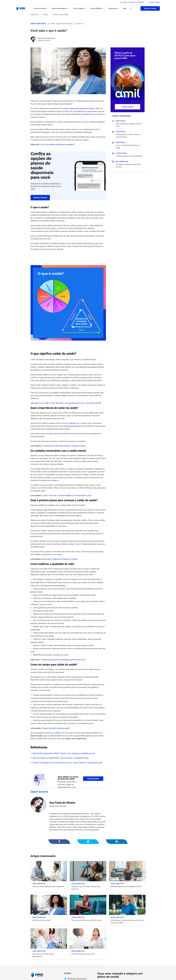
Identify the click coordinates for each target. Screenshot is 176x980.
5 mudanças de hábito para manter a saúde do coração (64, 446)
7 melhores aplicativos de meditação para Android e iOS (62, 660)
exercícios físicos (47, 633)
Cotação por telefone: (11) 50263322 (132, 2)
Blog (125, 8)
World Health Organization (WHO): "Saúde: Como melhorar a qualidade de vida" (64, 753)
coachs (68, 627)
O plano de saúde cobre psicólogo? (56, 728)
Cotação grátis (93, 779)
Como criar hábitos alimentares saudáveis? (57, 144)
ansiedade (77, 132)
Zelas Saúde (55, 736)
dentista (72, 598)
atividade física (88, 114)
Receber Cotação (154, 2)
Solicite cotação (128, 107)
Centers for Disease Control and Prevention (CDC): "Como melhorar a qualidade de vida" (67, 763)
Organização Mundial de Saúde (82, 108)
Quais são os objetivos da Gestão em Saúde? (60, 559)
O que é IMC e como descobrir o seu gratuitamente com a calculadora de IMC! (70, 403)
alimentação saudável (73, 426)
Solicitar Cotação (150, 8)
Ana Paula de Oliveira (48, 38)
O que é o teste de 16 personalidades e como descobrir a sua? (67, 496)
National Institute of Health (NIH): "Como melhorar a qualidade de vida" (61, 758)
